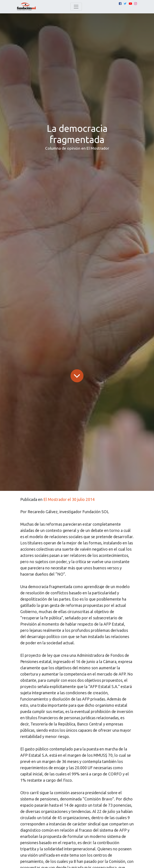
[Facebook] (120, 4)
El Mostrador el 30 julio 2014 (69, 499)
